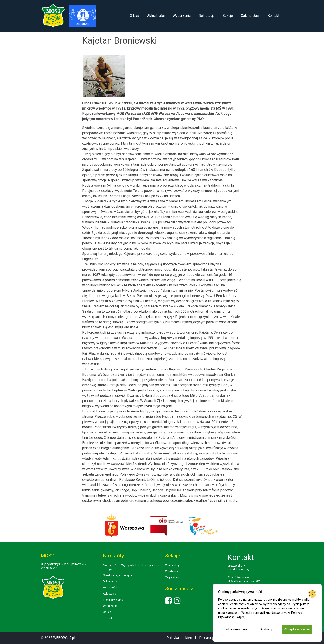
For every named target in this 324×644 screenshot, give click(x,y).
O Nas (134, 16)
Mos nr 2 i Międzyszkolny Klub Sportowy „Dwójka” (131, 567)
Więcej (241, 617)
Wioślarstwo (173, 571)
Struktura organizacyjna (117, 575)
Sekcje (228, 16)
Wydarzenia (182, 16)
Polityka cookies (179, 638)
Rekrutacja (207, 16)
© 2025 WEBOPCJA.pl (58, 638)
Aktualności (156, 16)
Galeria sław (250, 16)
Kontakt (273, 16)
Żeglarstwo (172, 577)
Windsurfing (172, 565)
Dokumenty (110, 581)
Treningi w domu (113, 600)
